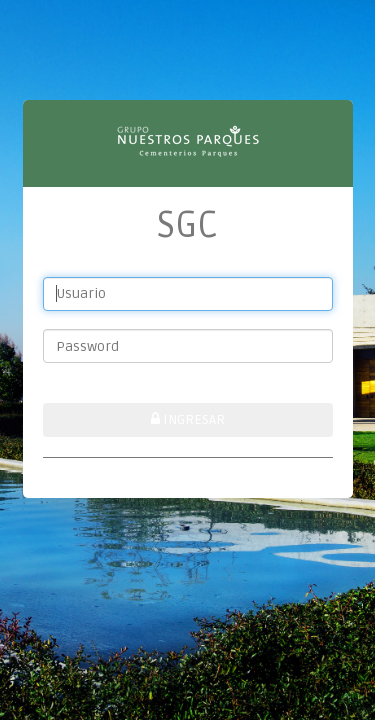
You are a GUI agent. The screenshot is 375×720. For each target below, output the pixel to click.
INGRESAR (188, 419)
